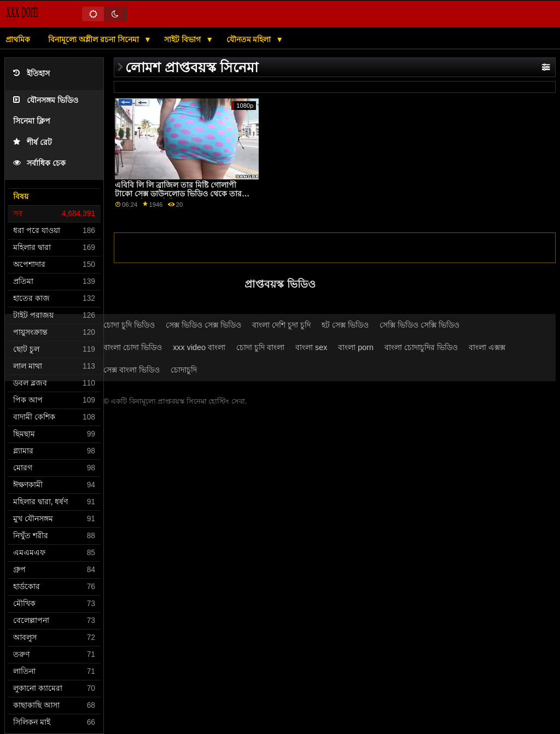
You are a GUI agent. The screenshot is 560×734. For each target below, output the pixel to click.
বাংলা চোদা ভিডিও (133, 347)
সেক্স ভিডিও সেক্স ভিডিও (203, 325)
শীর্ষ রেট (33, 142)
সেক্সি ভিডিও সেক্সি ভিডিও (419, 325)
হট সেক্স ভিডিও (345, 325)
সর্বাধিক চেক (39, 163)
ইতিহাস (31, 74)
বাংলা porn (356, 347)
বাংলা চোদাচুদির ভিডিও (421, 347)
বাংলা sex (311, 347)
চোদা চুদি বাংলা (260, 347)
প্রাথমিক (18, 39)
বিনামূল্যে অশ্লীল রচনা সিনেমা (95, 39)
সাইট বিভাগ (183, 39)
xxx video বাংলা (199, 347)
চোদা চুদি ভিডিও (129, 325)
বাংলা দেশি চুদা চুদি (281, 325)
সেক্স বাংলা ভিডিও (132, 370)
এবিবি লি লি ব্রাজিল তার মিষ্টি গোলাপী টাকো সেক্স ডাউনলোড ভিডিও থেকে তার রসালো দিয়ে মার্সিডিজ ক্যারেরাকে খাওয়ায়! (181, 194)
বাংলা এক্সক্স (487, 347)
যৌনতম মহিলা (250, 39)
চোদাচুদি (184, 370)
